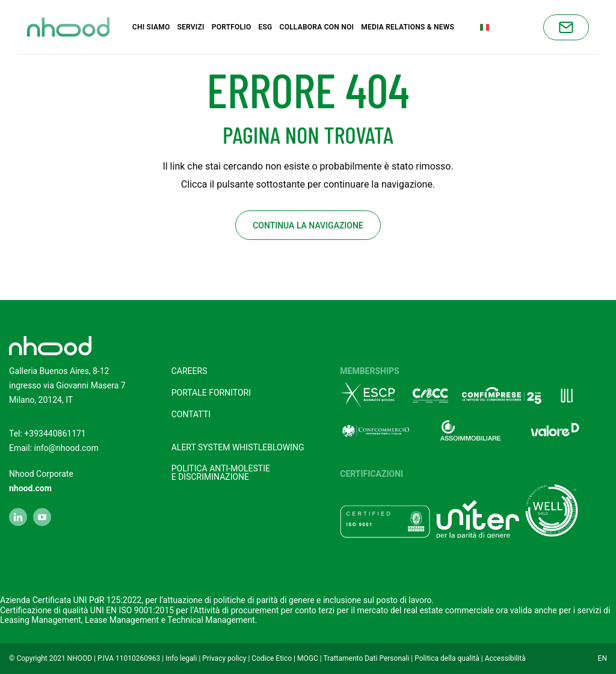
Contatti (191, 414)
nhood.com (30, 488)
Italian (500, 27)
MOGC (308, 658)
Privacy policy (224, 658)
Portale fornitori (211, 392)
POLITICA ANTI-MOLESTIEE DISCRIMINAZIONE (221, 472)
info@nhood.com (66, 447)
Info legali (181, 658)
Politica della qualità (447, 658)
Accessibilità (505, 658)
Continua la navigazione (308, 225)
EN (602, 658)
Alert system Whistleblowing (238, 447)
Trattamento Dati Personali (367, 658)
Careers (189, 370)
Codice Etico (272, 658)
